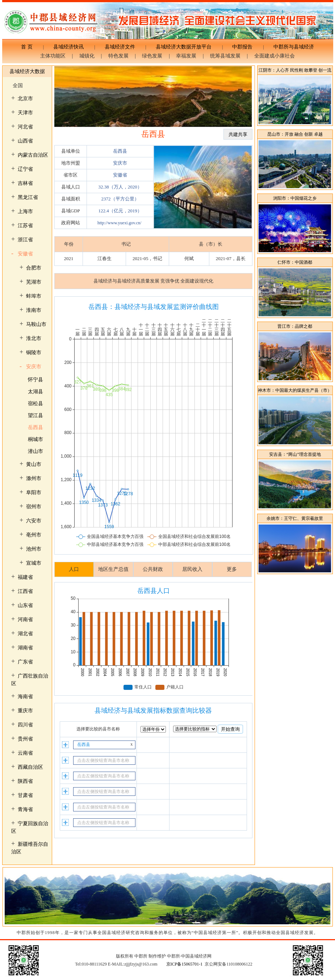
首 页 (29, 47)
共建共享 (238, 134)
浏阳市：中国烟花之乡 (295, 198)
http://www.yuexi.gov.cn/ (119, 223)
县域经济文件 (120, 47)
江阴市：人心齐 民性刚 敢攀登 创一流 (295, 70)
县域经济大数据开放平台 (184, 47)
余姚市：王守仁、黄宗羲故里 (295, 518)
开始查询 (230, 729)
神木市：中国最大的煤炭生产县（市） (295, 390)
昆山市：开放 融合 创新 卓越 (295, 134)
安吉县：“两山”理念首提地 (295, 454)
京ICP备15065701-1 (185, 964)
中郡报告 (242, 47)
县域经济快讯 (68, 47)
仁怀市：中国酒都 (295, 262)
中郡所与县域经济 (291, 47)
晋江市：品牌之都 (295, 326)
